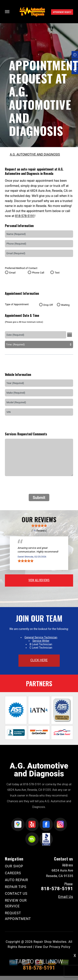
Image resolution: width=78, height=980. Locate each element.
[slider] (39, 526)
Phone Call (38, 273)
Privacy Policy (60, 947)
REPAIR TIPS (16, 887)
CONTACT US (16, 893)
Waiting (65, 305)
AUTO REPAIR (17, 880)
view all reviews (39, 580)
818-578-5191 (25, 216)
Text (57, 273)
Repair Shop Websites (50, 942)
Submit (39, 498)
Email (12, 273)
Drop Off (48, 305)
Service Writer (41, 641)
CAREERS (13, 873)
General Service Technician (41, 637)
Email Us (66, 897)
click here (39, 660)
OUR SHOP (14, 866)
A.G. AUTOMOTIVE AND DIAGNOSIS (35, 154)
